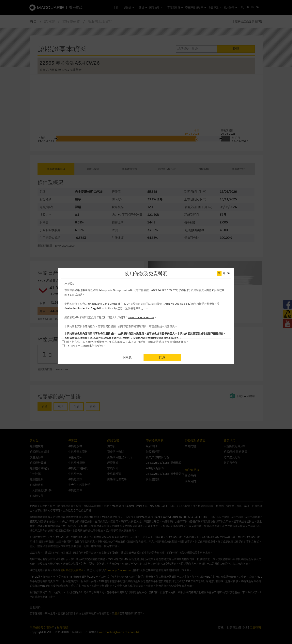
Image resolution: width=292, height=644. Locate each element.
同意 (162, 357)
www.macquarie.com (141, 317)
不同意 (127, 357)
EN (228, 273)
